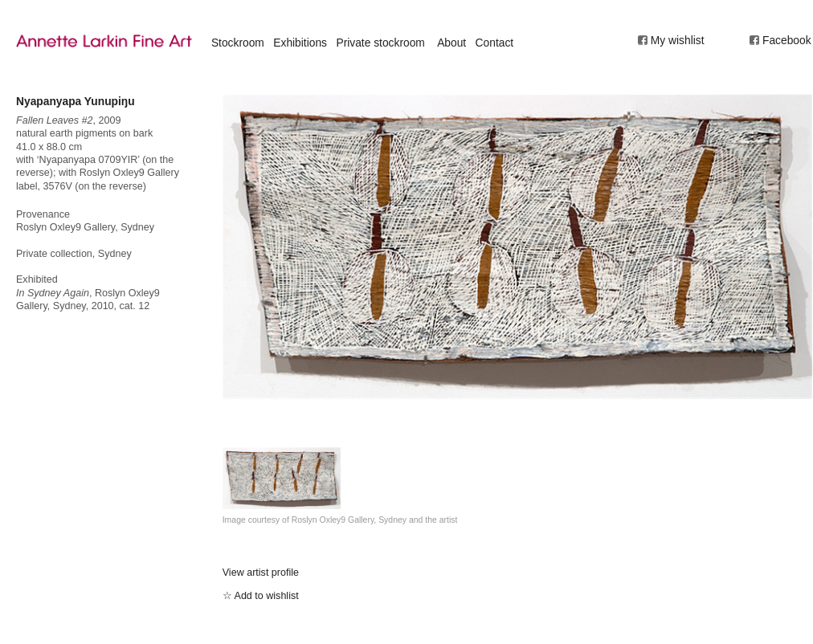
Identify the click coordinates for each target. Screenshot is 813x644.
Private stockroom (380, 43)
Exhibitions (300, 43)
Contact (495, 43)
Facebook (787, 40)
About (451, 43)
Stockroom (238, 43)
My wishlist (678, 40)
